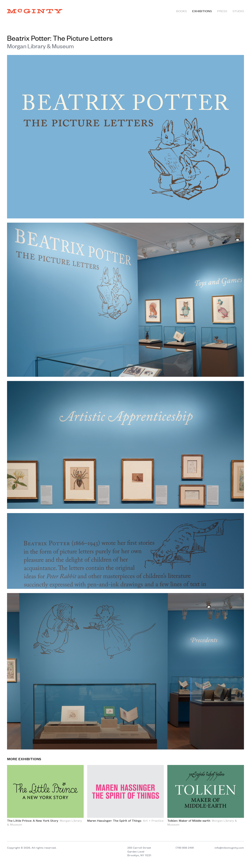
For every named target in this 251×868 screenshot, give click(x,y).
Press (222, 11)
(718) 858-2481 (185, 847)
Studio (238, 11)
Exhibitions (202, 11)
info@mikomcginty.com (229, 847)
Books (182, 11)
